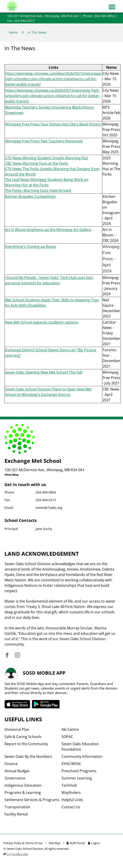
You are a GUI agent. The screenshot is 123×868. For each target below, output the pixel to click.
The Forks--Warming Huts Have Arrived (38, 190)
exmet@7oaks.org (49, 508)
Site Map (55, 843)
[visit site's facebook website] (7, 655)
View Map (11, 475)
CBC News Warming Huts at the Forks (37, 163)
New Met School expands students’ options (42, 322)
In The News (37, 32)
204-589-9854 (46, 492)
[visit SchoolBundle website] (60, 854)
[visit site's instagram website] (17, 655)
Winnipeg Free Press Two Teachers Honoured (44, 141)
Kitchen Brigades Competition (30, 196)
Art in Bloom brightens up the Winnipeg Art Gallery (48, 230)
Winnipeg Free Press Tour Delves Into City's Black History (53, 124)
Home (13, 32)
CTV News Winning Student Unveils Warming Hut (46, 158)
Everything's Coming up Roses (31, 247)
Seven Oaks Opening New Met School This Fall (44, 372)
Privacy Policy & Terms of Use (23, 843)
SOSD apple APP (17, 704)
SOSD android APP (46, 704)
